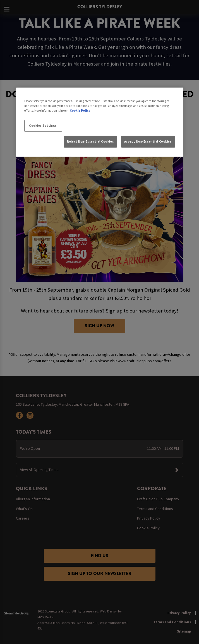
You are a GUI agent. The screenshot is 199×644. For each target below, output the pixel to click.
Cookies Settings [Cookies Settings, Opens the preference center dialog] (43, 126)
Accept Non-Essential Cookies (148, 141)
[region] (100, 122)
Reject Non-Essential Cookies (90, 141)
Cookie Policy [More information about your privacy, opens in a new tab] (80, 110)
